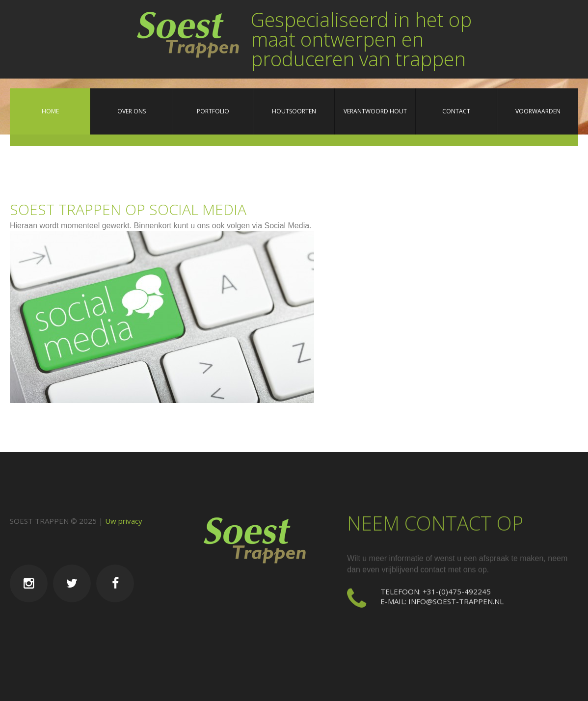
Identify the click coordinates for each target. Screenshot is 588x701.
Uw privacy (124, 521)
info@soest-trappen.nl (456, 599)
